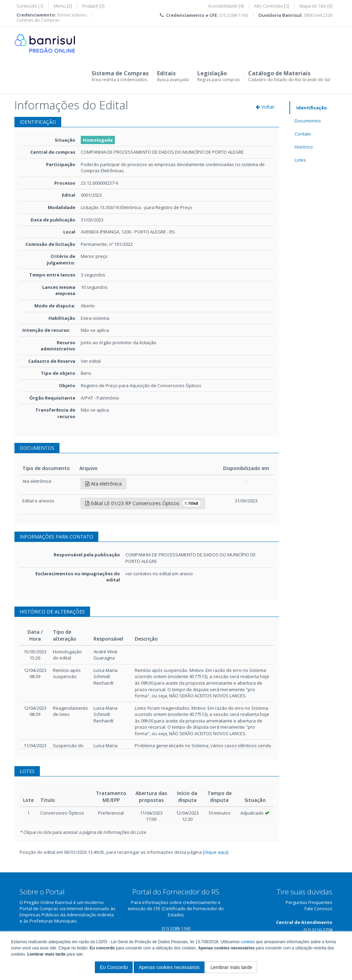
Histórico (304, 147)
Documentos (308, 121)
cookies (248, 942)
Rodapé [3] (93, 6)
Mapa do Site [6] (316, 6)
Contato (303, 134)
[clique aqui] (216, 852)
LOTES (27, 771)
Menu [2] (63, 6)
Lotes (300, 160)
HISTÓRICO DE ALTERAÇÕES (52, 612)
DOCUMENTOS (37, 448)
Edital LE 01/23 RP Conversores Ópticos (143, 503)
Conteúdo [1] (30, 6)
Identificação (312, 108)
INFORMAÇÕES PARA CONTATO (56, 537)
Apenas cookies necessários (169, 967)
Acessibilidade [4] (226, 6)
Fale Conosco (318, 908)
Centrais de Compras (38, 20)
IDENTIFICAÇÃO (38, 122)
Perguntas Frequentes (309, 902)
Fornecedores (72, 15)
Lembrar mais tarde (231, 967)
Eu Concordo (114, 967)
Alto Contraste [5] (272, 6)
